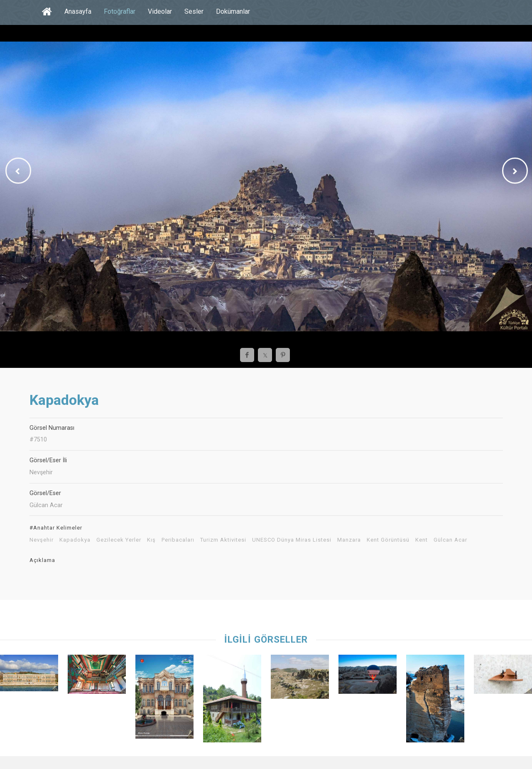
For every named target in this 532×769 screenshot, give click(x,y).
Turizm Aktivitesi (223, 540)
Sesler (194, 11)
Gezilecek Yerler (119, 540)
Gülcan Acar (450, 540)
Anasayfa (78, 11)
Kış (151, 540)
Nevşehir (42, 540)
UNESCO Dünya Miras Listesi (292, 540)
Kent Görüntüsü (388, 540)
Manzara (349, 540)
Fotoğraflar (120, 11)
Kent (422, 540)
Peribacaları (178, 540)
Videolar (160, 11)
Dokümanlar (233, 11)
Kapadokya (75, 540)
